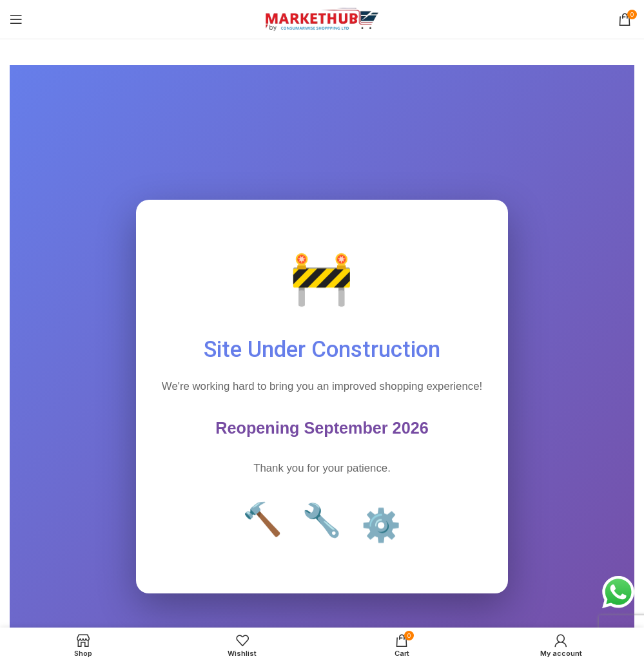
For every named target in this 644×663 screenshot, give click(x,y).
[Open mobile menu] (16, 19)
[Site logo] (322, 18)
